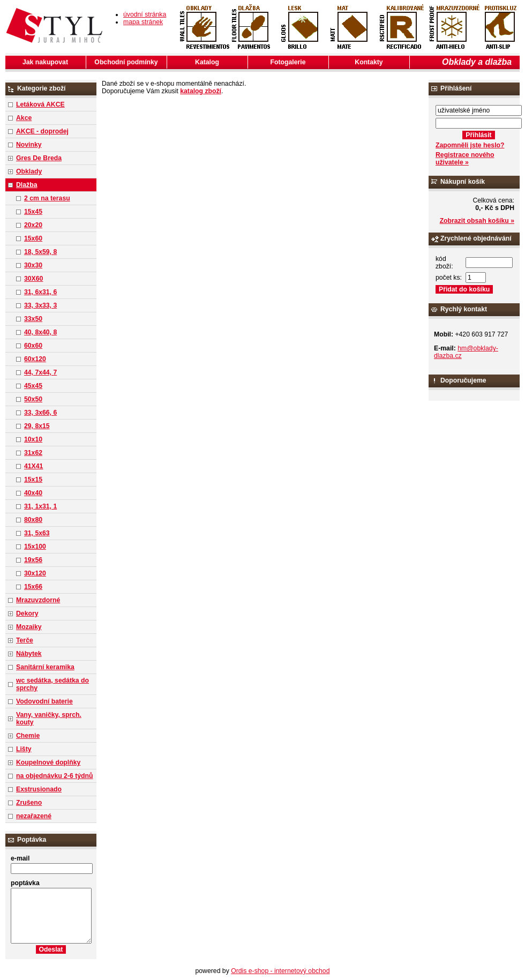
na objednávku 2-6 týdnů (54, 776)
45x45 (33, 386)
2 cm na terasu (47, 198)
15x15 (33, 480)
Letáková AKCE (40, 104)
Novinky (29, 145)
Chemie (28, 736)
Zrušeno (29, 803)
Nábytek (29, 654)
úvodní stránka (145, 14)
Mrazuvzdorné (38, 600)
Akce (24, 118)
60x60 (33, 346)
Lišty (24, 749)
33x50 (33, 319)
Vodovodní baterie (44, 701)
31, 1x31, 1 (40, 506)
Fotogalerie (288, 62)
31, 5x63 (37, 533)
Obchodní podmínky (126, 62)
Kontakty (369, 62)
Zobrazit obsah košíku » (477, 221)
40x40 (33, 493)
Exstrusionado (39, 789)
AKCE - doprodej (42, 131)
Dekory (27, 614)
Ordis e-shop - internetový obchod (280, 971)
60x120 (35, 359)
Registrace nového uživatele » (465, 159)
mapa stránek (143, 22)
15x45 (33, 212)
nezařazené (34, 816)
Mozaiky (29, 627)
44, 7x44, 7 (40, 372)
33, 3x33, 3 (40, 305)
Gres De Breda (39, 158)
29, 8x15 (37, 426)
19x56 (33, 560)
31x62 (33, 453)
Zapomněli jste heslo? (470, 145)
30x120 (35, 573)
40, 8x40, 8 (40, 332)
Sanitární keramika (45, 667)
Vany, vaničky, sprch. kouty (49, 719)
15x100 (35, 547)
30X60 (33, 279)
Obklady (29, 171)
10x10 (33, 439)
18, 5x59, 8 (40, 252)
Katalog (207, 62)
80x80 (33, 520)
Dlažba (27, 185)
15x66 (33, 587)
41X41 (33, 466)
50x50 (33, 399)
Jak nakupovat (45, 62)
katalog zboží (201, 91)
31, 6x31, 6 (40, 292)
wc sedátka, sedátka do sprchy (52, 684)
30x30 (33, 265)
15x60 (33, 238)
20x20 (33, 225)
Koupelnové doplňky (48, 762)
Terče (25, 640)
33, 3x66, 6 (40, 413)
